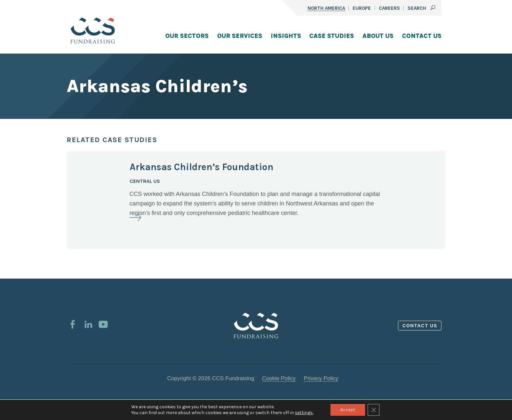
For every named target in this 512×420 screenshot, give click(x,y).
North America (326, 8)
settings (304, 413)
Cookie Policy (279, 378)
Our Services (240, 36)
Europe (362, 8)
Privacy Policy (321, 378)
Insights (286, 36)
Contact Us (422, 36)
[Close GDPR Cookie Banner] (374, 410)
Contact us (420, 325)
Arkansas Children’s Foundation (201, 167)
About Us (378, 36)
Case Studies (332, 36)
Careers (389, 8)
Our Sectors (187, 36)
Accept (348, 410)
